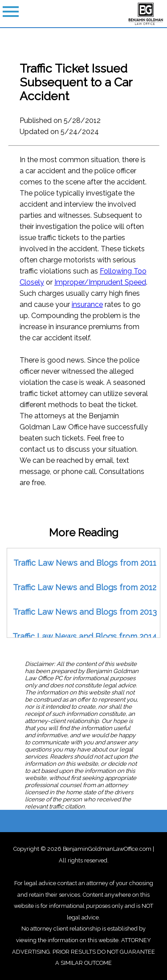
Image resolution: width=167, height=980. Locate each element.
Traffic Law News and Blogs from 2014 (85, 636)
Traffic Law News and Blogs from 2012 (85, 587)
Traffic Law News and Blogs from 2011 (85, 563)
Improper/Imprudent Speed (100, 282)
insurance (87, 304)
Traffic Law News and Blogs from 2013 (85, 612)
